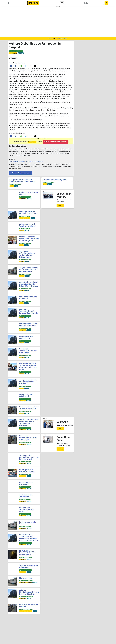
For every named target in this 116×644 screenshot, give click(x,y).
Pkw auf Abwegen (26, 578)
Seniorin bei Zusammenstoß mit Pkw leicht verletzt (28, 351)
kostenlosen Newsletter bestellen (56, 142)
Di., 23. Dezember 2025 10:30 (26, 597)
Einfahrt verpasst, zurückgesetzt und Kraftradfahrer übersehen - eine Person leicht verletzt (29, 537)
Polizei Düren (13, 58)
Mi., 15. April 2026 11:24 (25, 474)
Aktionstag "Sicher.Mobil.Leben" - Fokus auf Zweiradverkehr (29, 311)
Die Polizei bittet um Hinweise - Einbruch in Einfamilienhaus (27, 553)
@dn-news (101, 629)
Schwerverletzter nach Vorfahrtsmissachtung (27, 225)
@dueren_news (101, 626)
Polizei (21, 53)
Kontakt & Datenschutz (18, 632)
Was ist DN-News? (17, 629)
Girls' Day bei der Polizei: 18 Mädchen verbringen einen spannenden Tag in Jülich (28, 366)
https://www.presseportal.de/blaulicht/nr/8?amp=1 (26, 161)
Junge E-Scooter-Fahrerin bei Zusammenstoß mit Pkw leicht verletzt (28, 270)
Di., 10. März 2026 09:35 (25, 527)
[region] (58, 22)
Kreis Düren (27, 218)
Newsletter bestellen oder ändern (58, 631)
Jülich (45, 184)
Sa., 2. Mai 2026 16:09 (25, 216)
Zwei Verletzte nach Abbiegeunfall (55, 180)
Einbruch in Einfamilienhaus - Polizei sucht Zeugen (28, 438)
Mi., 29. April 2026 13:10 (25, 316)
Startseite (15, 625)
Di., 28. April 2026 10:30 (25, 197)
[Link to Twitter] (26, 66)
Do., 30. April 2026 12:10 (25, 260)
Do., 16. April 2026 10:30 (25, 462)
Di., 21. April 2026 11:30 (25, 428)
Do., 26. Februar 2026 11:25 (26, 543)
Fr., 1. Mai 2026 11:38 (24, 229)
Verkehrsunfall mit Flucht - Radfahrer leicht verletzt (29, 325)
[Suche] (93, 3)
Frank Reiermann (96, 636)
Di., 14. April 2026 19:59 (25, 487)
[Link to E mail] (30, 66)
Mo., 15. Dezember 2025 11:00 (26, 609)
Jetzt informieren (63, 38)
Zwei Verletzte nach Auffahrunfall (26, 395)
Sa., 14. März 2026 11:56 (25, 514)
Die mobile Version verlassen (58, 642)
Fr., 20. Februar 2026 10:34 (26, 558)
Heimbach (22, 611)
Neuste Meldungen (17, 627)
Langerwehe (23, 330)
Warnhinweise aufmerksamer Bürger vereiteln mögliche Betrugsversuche (27, 254)
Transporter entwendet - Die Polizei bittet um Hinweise (28, 382)
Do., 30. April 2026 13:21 (25, 243)
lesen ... (60, 205)
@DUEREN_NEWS (84, 629)
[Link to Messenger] (16, 66)
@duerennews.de (84, 626)
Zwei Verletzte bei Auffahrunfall (26, 496)
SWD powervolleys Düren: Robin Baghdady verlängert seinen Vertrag (22, 181)
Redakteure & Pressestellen (19, 634)
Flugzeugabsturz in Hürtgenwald (26, 483)
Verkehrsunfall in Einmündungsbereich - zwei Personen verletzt (29, 457)
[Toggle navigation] (62, 3)
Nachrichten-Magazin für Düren (20, 630)
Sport (16, 186)
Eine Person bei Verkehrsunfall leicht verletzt (27, 509)
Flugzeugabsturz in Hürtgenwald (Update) (27, 471)
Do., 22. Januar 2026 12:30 (26, 570)
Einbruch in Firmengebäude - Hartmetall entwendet (29, 408)
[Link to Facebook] (11, 66)
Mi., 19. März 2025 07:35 (15, 184)
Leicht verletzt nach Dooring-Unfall (26, 337)
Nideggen (29, 582)
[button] (35, 66)
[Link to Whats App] (21, 66)
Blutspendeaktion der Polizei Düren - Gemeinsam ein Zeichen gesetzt (29, 239)
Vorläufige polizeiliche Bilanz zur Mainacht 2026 (28, 213)
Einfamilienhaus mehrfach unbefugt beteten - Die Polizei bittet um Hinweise (29, 284)
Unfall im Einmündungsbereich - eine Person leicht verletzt (29, 592)
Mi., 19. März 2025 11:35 (16, 51)
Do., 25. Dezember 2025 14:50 (26, 581)
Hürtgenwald (13, 53)
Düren (12, 186)
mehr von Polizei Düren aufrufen (21, 173)
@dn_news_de (84, 633)
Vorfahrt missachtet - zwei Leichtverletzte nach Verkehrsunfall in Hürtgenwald (29, 422)
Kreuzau (22, 276)
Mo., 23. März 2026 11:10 (25, 500)
